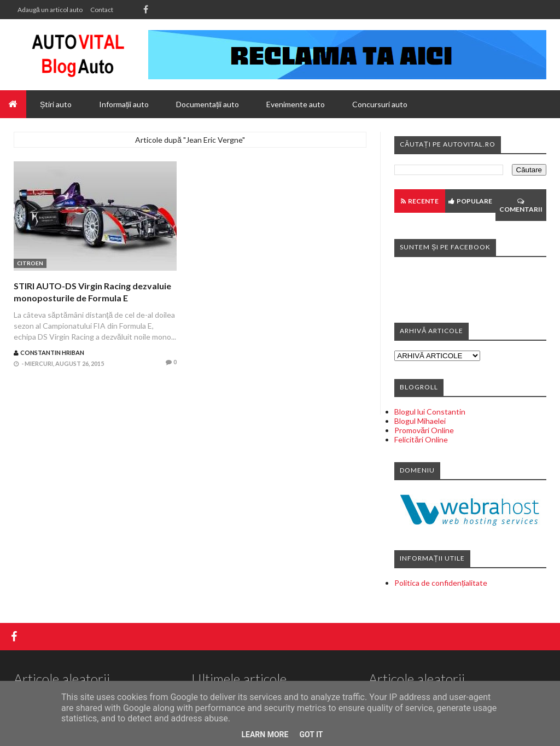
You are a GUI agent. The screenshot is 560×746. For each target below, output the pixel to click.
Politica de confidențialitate (441, 583)
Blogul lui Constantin (430, 412)
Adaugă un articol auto (50, 10)
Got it (311, 735)
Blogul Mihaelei (420, 421)
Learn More (265, 735)
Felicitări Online (421, 439)
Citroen (30, 263)
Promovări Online (424, 430)
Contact (102, 10)
